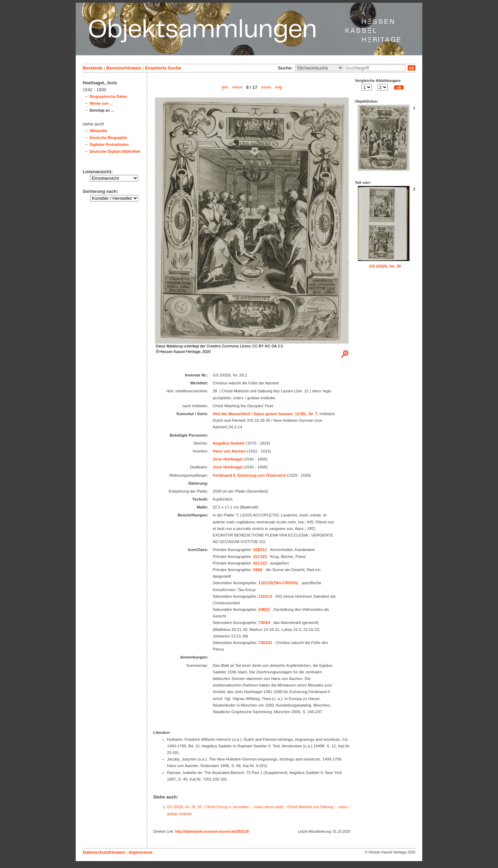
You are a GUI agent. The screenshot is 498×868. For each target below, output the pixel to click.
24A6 (258, 570)
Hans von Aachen (229, 451)
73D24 (264, 623)
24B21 (264, 609)
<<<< (237, 87)
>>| (278, 87)
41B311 (260, 550)
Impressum (140, 852)
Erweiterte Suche (163, 68)
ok (412, 68)
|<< (225, 87)
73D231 (265, 643)
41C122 (260, 563)
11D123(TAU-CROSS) (278, 583)
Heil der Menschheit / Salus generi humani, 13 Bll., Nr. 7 (265, 414)
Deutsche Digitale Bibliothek (115, 151)
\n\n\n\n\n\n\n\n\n (319, 68)
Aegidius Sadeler (229, 443)
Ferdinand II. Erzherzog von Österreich (249, 475)
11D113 (265, 596)
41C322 (260, 557)
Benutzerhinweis (124, 68)
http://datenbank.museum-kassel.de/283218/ (212, 832)
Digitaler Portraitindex (109, 144)
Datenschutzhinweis (104, 852)
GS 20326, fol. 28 (385, 266)
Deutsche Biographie (108, 138)
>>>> (266, 87)
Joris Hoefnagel (228, 459)
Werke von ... (101, 103)
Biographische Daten (108, 96)
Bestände (93, 68)
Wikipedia (98, 131)
